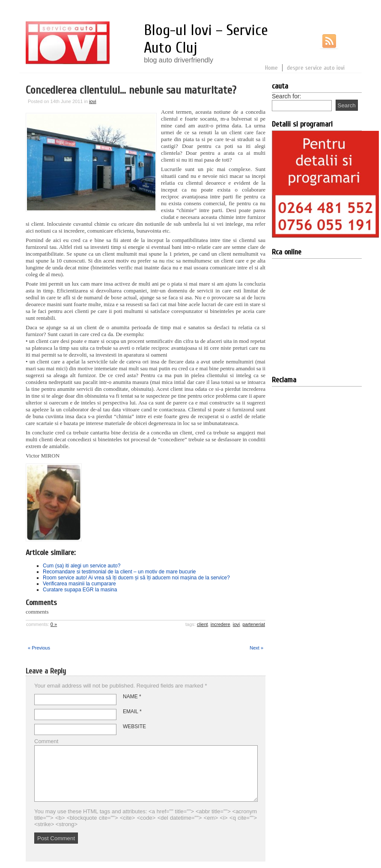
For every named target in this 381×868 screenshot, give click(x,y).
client (202, 624)
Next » (256, 648)
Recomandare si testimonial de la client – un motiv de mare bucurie (119, 572)
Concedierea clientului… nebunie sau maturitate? (131, 90)
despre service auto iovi (316, 68)
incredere (220, 624)
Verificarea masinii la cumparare (79, 584)
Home (271, 68)
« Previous (39, 648)
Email (132, 712)
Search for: (286, 96)
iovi (93, 101)
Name (132, 697)
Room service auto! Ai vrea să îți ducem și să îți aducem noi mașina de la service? (136, 578)
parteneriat (254, 624)
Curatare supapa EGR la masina (80, 590)
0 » (54, 624)
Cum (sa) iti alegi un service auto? (82, 566)
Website (134, 726)
